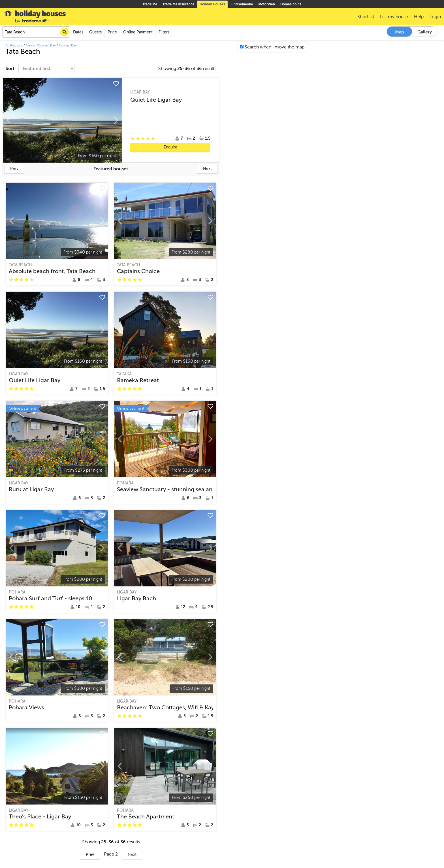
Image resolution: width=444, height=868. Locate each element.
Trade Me (150, 4)
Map (400, 32)
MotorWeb (267, 4)
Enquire (170, 147)
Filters (164, 32)
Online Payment (138, 32)
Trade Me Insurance (178, 4)
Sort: (11, 69)
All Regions (14, 45)
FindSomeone (242, 4)
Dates (78, 32)
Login (435, 17)
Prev (14, 169)
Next (207, 169)
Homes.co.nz (291, 4)
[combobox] (36, 32)
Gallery (425, 32)
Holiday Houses (212, 4)
